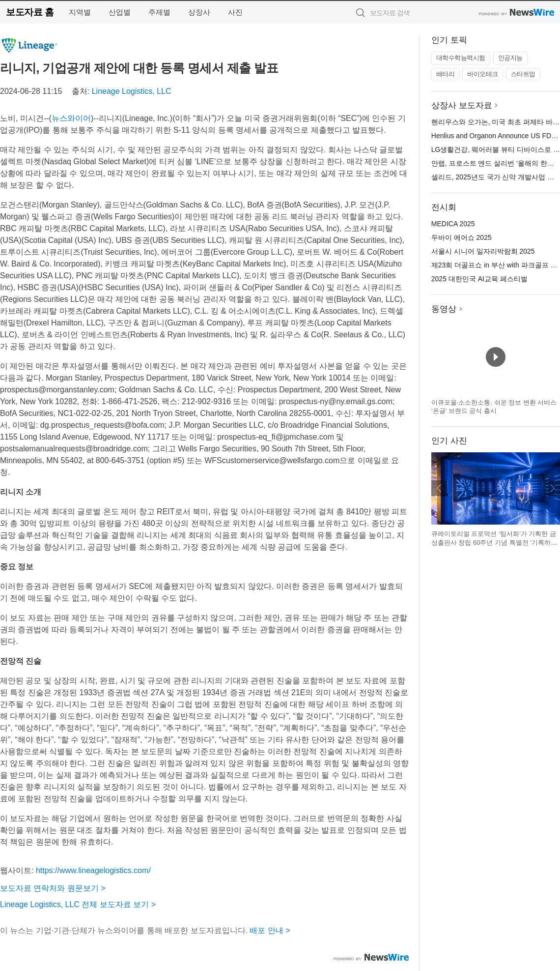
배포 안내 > (270, 930)
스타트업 (523, 74)
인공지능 (510, 58)
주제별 (159, 12)
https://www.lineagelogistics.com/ (93, 870)
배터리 (446, 74)
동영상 (444, 309)
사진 (235, 12)
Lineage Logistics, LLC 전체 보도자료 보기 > (78, 904)
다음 (552, 488)
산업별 (120, 12)
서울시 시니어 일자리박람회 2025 (483, 251)
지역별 (80, 12)
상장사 (199, 12)
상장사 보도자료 (462, 105)
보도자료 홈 (30, 12)
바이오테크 (483, 74)
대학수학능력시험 (461, 58)
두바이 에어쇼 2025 (462, 237)
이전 (439, 488)
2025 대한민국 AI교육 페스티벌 (479, 279)
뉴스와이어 (71, 118)
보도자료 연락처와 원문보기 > (53, 888)
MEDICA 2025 (453, 224)
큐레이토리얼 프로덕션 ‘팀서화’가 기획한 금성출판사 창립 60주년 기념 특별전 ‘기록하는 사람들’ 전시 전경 (494, 542)
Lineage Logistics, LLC (132, 91)
